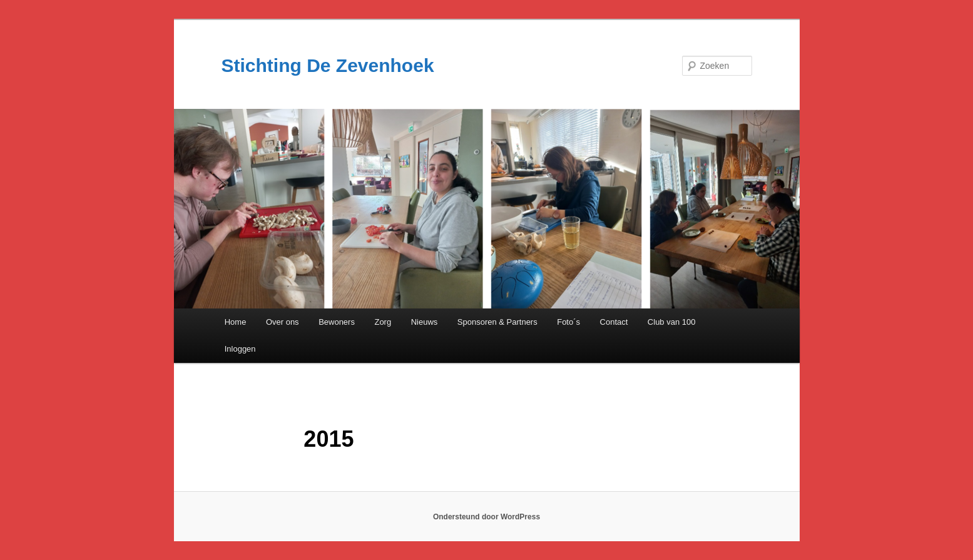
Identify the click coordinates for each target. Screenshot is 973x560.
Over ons (283, 322)
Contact (614, 322)
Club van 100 (672, 322)
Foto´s (568, 322)
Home (236, 322)
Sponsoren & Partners (497, 322)
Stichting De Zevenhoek (328, 65)
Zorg (383, 322)
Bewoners (337, 322)
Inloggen (240, 349)
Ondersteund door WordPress (487, 517)
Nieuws (425, 322)
